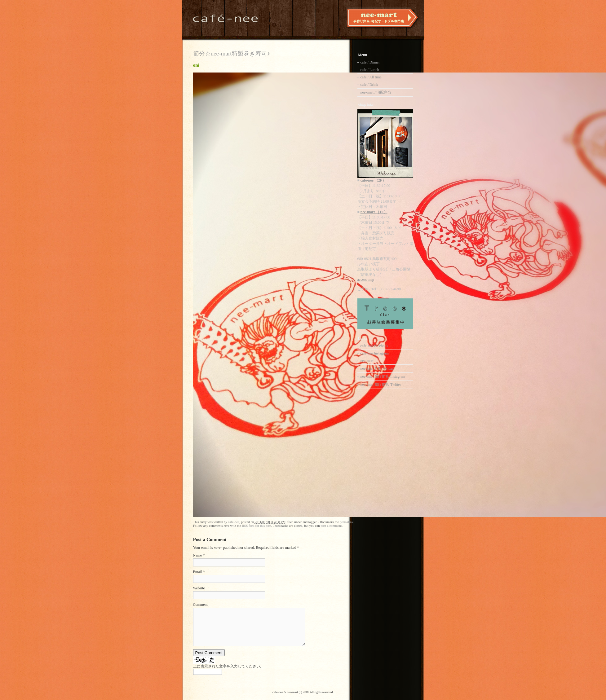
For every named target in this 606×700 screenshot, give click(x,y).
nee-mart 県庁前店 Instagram (383, 376)
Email (198, 572)
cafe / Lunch (370, 70)
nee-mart (367, 361)
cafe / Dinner (370, 62)
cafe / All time (371, 77)
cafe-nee (234, 522)
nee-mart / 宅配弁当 (376, 92)
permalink (347, 522)
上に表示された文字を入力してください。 (228, 666)
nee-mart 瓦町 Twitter (377, 368)
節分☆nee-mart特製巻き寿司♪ (232, 53)
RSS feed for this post (257, 526)
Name (198, 555)
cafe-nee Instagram (375, 353)
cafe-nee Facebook (374, 346)
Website (199, 588)
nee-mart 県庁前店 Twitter (381, 385)
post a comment (331, 526)
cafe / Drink (369, 85)
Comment (200, 605)
